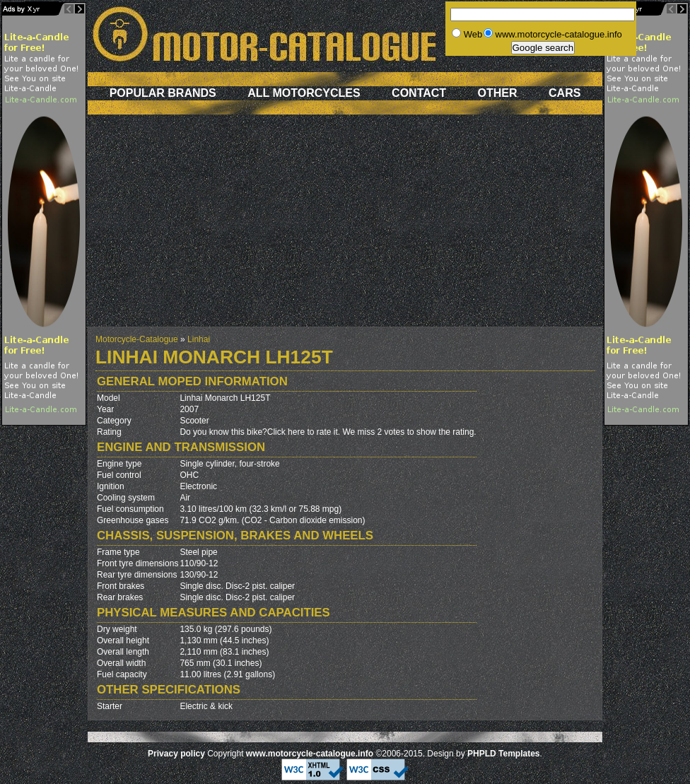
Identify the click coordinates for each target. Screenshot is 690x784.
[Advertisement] (345, 228)
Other (498, 93)
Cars (565, 93)
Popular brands (163, 93)
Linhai (199, 339)
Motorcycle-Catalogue (137, 339)
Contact (419, 93)
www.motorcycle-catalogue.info (310, 754)
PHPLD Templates (503, 754)
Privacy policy (176, 754)
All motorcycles (304, 93)
